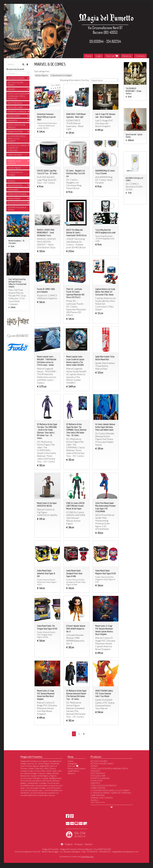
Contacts (140, 56)
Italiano (89, 844)
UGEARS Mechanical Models (17, 208)
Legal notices (73, 771)
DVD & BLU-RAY (15, 107)
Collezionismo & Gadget (61, 75)
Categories (72, 763)
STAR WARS (13, 190)
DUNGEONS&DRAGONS (19, 203)
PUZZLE (11, 181)
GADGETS (12, 120)
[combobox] (105, 80)
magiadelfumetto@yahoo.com (125, 852)
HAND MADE (14, 198)
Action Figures (42, 75)
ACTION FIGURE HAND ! (15, 84)
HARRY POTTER (15, 132)
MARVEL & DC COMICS (14, 162)
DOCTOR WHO (15, 103)
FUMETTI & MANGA (17, 112)
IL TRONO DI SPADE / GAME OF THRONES (17, 148)
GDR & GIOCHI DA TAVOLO (16, 126)
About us (127, 56)
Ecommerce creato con (76, 856)
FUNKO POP (14, 116)
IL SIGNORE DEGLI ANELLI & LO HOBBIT (17, 138)
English (69, 844)
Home (88, 56)
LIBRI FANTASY (15, 155)
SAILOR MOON (15, 185)
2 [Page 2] (79, 734)
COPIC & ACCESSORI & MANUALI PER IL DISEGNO (18, 96)
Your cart (112, 56)
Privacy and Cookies (76, 768)
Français (79, 844)
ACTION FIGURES (16, 78)
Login (99, 56)
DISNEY (11, 89)
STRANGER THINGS (17, 194)
